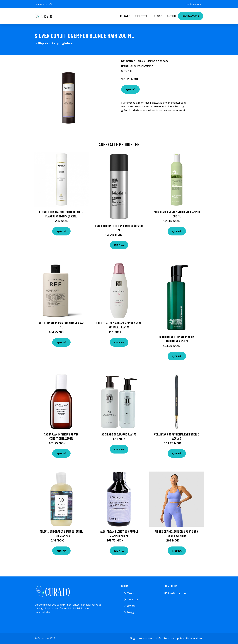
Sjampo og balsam (62, 43)
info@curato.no (193, 4)
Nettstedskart (194, 638)
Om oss (131, 606)
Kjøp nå (130, 89)
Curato (125, 16)
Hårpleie (43, 43)
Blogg (158, 16)
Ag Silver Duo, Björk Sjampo (119, 434)
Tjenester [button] (141, 16)
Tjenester (133, 599)
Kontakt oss (191, 16)
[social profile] (51, 4)
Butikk (171, 16)
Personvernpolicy (174, 638)
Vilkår (158, 638)
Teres (130, 593)
